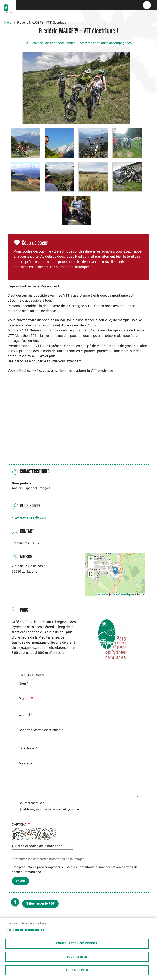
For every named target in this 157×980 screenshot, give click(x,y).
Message (26, 763)
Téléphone (27, 748)
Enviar (20, 881)
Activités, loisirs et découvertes (53, 43)
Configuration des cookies (77, 944)
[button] (76, 88)
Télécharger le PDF (40, 904)
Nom (22, 684)
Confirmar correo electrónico (40, 730)
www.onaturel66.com (30, 518)
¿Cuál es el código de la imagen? (36, 846)
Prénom (25, 699)
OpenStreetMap (122, 594)
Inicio (8, 23)
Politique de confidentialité (26, 930)
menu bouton (147, 5)
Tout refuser (77, 957)
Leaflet (103, 594)
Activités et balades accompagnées (106, 43)
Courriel (24, 715)
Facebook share (15, 902)
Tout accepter (77, 970)
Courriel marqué (30, 803)
